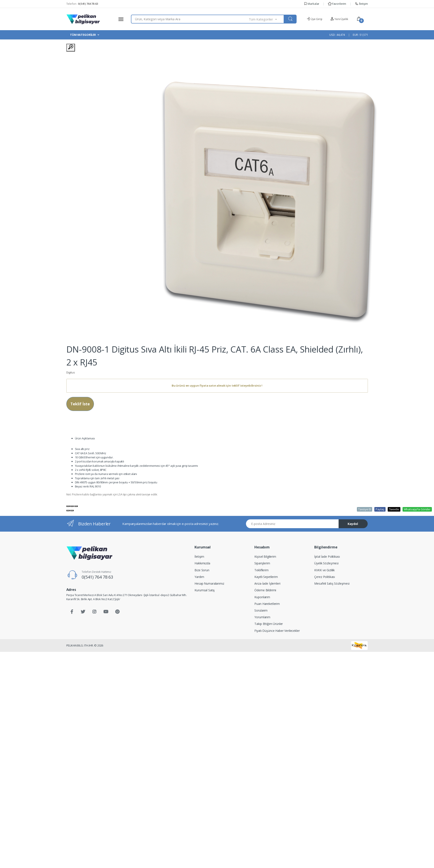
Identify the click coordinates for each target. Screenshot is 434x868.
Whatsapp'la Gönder (417, 509)
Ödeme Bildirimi (265, 590)
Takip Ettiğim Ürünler (269, 624)
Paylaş (380, 509)
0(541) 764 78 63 (97, 577)
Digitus (71, 372)
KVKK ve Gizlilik (324, 570)
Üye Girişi (314, 19)
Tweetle (394, 509)
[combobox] (190, 19)
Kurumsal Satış (205, 590)
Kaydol (353, 524)
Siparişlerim (262, 563)
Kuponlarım (262, 597)
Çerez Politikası (325, 577)
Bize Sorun (202, 570)
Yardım (199, 577)
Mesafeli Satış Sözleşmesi (332, 583)
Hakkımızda (202, 563)
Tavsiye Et (365, 509)
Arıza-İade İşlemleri (267, 583)
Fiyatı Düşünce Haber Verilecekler (277, 631)
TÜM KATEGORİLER (83, 35)
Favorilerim (337, 4)
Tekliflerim (261, 570)
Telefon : (82, 4)
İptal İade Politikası (327, 557)
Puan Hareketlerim (267, 604)
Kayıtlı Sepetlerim (266, 577)
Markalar (312, 4)
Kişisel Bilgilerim (265, 557)
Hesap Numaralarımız (209, 583)
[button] (266, 19)
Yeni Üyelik (339, 19)
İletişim (361, 4)
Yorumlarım (262, 617)
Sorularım (261, 610)
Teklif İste (80, 404)
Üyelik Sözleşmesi (326, 563)
